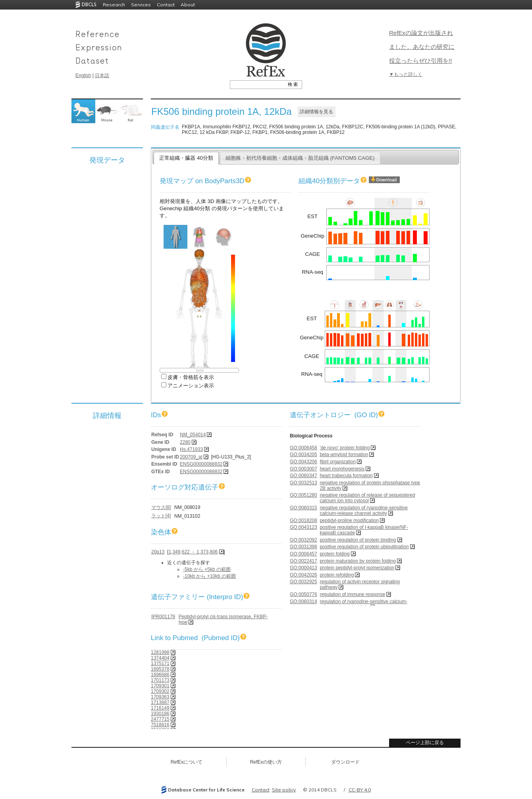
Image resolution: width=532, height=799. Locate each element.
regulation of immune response (352, 594)
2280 (185, 442)
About (188, 5)
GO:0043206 (304, 462)
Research (114, 5)
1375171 (160, 664)
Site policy (284, 790)
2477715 (160, 719)
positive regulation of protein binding (358, 540)
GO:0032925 (304, 582)
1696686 (160, 675)
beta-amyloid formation (344, 455)
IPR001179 (163, 617)
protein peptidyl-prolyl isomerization (357, 568)
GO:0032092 (304, 540)
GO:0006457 (304, 554)
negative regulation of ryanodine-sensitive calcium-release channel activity (363, 511)
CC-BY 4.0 (360, 790)
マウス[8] (161, 507)
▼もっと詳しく (406, 74)
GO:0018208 (304, 520)
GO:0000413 (304, 568)
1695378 (160, 669)
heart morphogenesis (342, 469)
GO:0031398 (304, 547)
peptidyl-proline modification (349, 520)
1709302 (160, 691)
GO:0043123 (304, 527)
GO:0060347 (304, 476)
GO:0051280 (304, 495)
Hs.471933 (191, 449)
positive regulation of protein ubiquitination (364, 547)
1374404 (160, 658)
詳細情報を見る (316, 112)
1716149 (160, 708)
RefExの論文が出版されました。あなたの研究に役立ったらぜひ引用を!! (422, 47)
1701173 (160, 680)
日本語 (102, 75)
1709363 (160, 697)
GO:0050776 (304, 594)
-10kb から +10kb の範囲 (209, 576)
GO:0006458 (304, 448)
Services (141, 5)
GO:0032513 (304, 483)
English (83, 75)
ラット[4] (161, 516)
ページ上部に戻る (425, 743)
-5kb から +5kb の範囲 (207, 569)
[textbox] (257, 84)
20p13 (158, 552)
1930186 (160, 714)
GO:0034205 (304, 455)
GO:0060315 (304, 508)
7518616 (160, 725)
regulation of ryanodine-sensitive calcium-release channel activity (363, 604)
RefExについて (187, 762)
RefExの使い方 (266, 762)
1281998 (160, 652)
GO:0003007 (304, 469)
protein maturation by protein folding (358, 561)
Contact (166, 5)
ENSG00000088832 (201, 464)
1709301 (160, 686)
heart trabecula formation (346, 476)
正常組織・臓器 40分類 (186, 158)
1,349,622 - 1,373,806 (193, 552)
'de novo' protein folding (345, 448)
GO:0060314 (304, 602)
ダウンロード (345, 762)
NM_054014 (193, 435)
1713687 (160, 702)
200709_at (191, 457)
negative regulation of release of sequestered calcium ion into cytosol (367, 498)
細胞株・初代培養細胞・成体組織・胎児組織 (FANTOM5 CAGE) (300, 158)
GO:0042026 (304, 575)
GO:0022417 (304, 561)
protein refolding (337, 575)
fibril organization (338, 462)
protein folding (334, 554)
